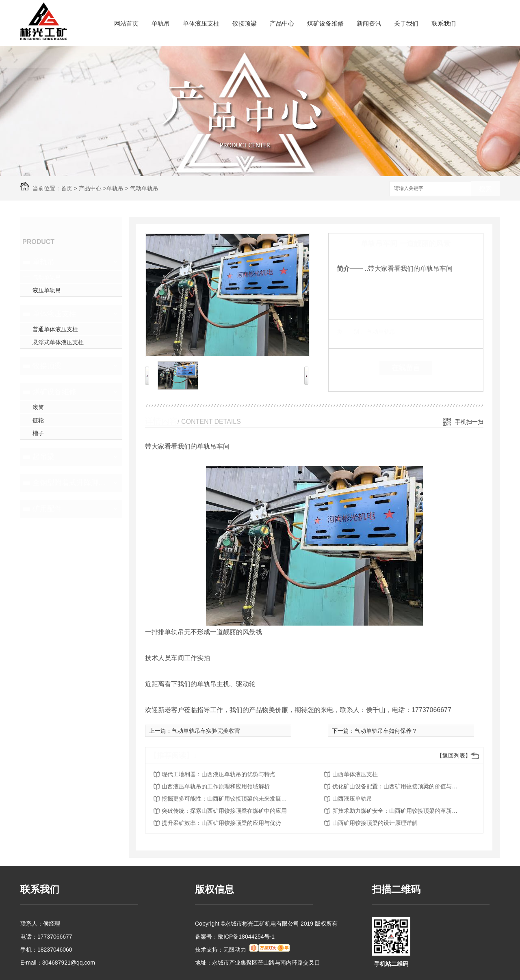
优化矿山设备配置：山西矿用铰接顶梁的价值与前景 (397, 786)
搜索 (485, 189)
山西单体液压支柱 (355, 774)
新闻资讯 (369, 23)
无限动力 (235, 950)
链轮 (38, 420)
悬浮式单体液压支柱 (58, 342)
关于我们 (406, 23)
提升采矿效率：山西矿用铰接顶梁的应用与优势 (221, 823)
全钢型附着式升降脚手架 (70, 483)
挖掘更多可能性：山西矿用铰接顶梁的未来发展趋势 (227, 799)
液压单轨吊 (47, 290)
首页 (67, 188)
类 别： (351, 332)
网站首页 (126, 23)
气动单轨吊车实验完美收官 (206, 731)
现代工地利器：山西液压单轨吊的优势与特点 (219, 774)
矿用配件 (47, 509)
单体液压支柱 (201, 23)
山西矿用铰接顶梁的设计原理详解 (375, 823)
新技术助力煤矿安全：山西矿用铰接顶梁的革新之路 (397, 811)
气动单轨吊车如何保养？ (386, 731)
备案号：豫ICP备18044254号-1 (235, 937)
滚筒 (38, 407)
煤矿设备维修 (325, 23)
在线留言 (406, 368)
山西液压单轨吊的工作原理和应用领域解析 (216, 786)
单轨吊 (161, 23)
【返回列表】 (454, 756)
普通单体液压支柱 (55, 329)
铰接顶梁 (245, 23)
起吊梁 (43, 457)
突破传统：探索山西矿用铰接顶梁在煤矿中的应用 (224, 811)
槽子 (38, 433)
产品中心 (282, 23)
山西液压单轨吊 (352, 799)
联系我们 (444, 23)
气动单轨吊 (144, 188)
